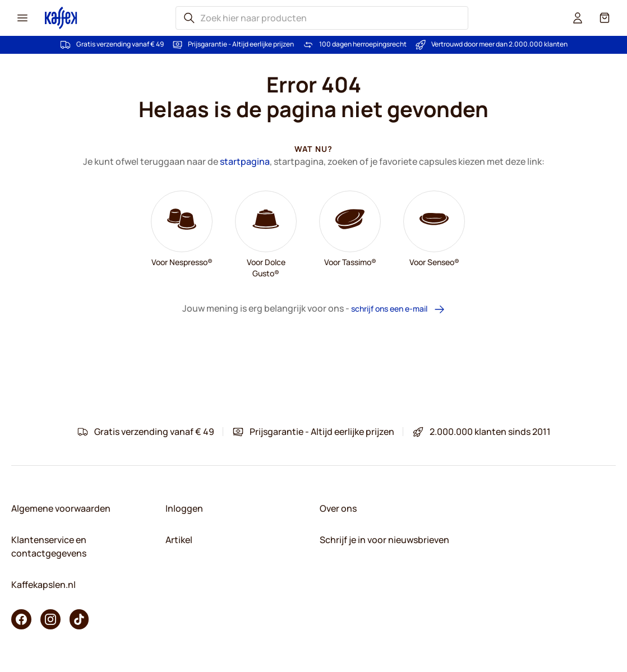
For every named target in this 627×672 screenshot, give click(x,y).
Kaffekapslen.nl (43, 585)
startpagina (245, 161)
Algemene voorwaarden (61, 508)
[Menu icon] (22, 18)
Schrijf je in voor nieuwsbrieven (384, 540)
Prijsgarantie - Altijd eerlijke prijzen (241, 44)
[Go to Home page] (61, 18)
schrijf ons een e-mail (398, 309)
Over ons (338, 508)
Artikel (179, 540)
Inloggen (184, 508)
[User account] (578, 18)
